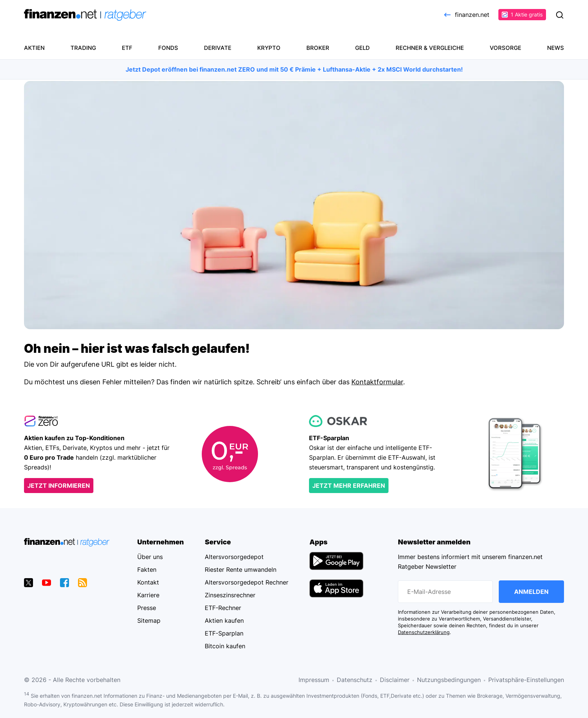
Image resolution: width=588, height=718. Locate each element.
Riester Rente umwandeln (241, 570)
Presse (147, 608)
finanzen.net (466, 15)
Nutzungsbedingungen (449, 680)
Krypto (269, 48)
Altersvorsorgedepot (234, 557)
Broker (318, 48)
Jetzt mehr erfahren (349, 486)
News (556, 48)
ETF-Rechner (223, 608)
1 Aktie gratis (522, 14)
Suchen (559, 15)
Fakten (147, 570)
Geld (362, 48)
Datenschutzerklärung (424, 632)
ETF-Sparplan (224, 633)
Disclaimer (395, 680)
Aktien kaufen (224, 621)
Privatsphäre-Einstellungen (526, 680)
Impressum (314, 680)
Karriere (148, 595)
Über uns (150, 557)
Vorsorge (505, 48)
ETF (127, 48)
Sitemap (149, 621)
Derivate (218, 48)
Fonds (168, 48)
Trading (83, 48)
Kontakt (148, 582)
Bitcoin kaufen (225, 646)
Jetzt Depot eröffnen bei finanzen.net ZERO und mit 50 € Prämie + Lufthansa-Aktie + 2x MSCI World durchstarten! (294, 69)
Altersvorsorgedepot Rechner (247, 582)
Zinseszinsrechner (230, 595)
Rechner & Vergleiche (430, 48)
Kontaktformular (377, 382)
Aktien (34, 48)
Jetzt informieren (59, 486)
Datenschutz (355, 680)
